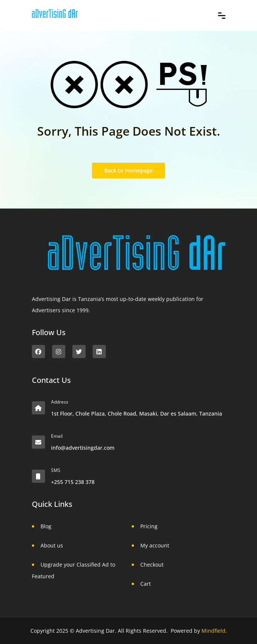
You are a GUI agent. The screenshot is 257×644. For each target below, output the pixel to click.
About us (52, 545)
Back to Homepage (128, 170)
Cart (146, 584)
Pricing (149, 526)
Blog (46, 526)
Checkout (152, 565)
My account (155, 545)
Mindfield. (214, 631)
